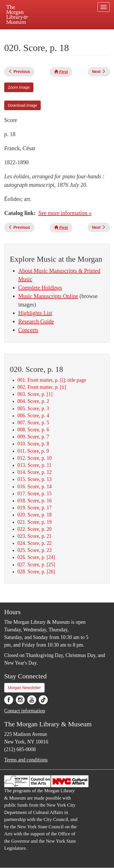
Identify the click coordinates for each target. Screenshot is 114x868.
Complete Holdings (40, 288)
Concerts (28, 330)
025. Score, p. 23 (35, 550)
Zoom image (19, 87)
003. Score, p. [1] (35, 394)
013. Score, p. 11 (34, 465)
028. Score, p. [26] (36, 572)
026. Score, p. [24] (36, 557)
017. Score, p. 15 (35, 494)
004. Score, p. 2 (33, 401)
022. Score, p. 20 (35, 529)
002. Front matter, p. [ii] (42, 387)
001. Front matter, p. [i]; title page (52, 380)
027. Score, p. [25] (36, 565)
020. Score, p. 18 (35, 515)
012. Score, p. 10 (35, 458)
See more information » (65, 213)
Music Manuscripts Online (48, 296)
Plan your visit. (16, 33)
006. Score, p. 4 (33, 416)
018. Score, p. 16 (35, 501)
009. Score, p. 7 (33, 437)
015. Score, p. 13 (35, 479)
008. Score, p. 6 (33, 430)
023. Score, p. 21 (35, 536)
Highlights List (35, 313)
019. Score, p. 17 (35, 508)
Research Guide (36, 321)
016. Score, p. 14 (35, 487)
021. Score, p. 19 (35, 522)
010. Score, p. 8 (33, 444)
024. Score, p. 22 (35, 543)
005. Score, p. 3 (33, 409)
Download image (22, 105)
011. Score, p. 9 (33, 451)
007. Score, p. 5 (33, 423)
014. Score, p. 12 (35, 472)
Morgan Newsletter (24, 688)
